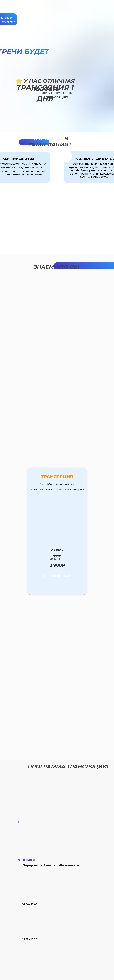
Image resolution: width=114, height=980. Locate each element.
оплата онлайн (57, 576)
